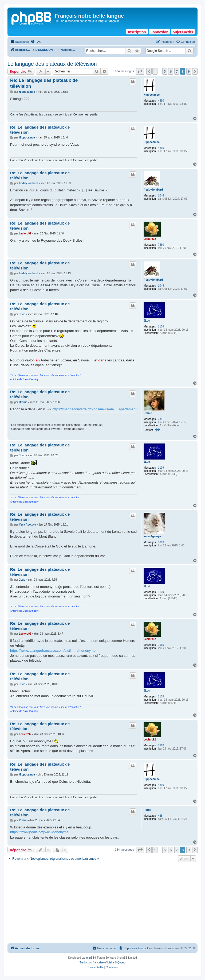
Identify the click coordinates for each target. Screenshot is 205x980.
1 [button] (155, 71)
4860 (161, 101)
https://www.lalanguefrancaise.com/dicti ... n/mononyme (53, 651)
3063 (161, 542)
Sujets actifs (183, 32)
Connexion (159, 32)
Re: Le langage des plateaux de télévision (44, 83)
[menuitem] (36, 42)
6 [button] (171, 71)
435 (160, 816)
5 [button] (165, 71)
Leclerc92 (150, 239)
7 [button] (177, 71)
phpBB (90, 958)
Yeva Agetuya (152, 536)
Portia (147, 810)
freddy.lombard (153, 190)
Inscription (137, 32)
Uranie (148, 413)
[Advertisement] (102, 903)
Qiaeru (121, 962)
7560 (161, 245)
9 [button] (189, 71)
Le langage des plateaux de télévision (52, 64)
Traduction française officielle (97, 962)
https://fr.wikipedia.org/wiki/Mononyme (39, 832)
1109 (161, 327)
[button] (140, 71)
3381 (161, 419)
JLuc (147, 321)
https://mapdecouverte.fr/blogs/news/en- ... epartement (94, 409)
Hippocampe (152, 95)
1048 (161, 196)
